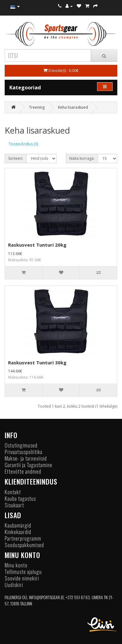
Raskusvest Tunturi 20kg (37, 245)
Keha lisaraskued (73, 107)
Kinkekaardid (18, 532)
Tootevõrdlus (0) (23, 144)
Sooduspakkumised (24, 545)
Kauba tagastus (20, 498)
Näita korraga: (82, 158)
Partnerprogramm (23, 538)
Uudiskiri (14, 585)
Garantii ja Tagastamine (29, 465)
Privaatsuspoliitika (24, 452)
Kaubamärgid (18, 525)
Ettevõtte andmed (23, 471)
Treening (37, 107)
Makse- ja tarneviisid (26, 458)
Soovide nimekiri (22, 578)
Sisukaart (14, 505)
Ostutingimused (21, 445)
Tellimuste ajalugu (23, 572)
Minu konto (16, 565)
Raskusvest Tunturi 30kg (37, 362)
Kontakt (13, 492)
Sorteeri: (16, 158)
